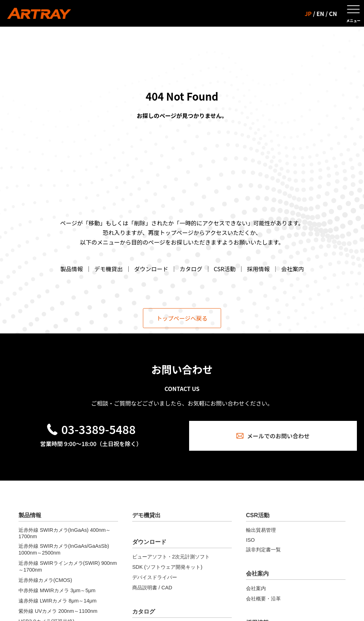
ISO (250, 540)
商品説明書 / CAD (152, 588)
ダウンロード (151, 269)
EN (320, 14)
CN (333, 14)
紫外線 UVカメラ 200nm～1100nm (58, 611)
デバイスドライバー (155, 577)
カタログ (191, 269)
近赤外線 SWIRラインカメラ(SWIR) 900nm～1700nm (68, 566)
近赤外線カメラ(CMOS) (45, 580)
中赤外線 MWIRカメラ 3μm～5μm (57, 590)
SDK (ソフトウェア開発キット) (167, 567)
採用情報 (258, 269)
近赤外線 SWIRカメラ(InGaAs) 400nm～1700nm (65, 533)
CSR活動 (224, 269)
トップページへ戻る (182, 318)
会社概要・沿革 (263, 599)
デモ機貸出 (108, 269)
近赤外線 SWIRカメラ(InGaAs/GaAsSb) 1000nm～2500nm (64, 549)
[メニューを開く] (353, 13)
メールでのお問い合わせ (273, 436)
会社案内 (293, 269)
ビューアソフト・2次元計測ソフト (171, 557)
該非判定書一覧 (263, 550)
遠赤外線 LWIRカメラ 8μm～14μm (57, 601)
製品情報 (71, 269)
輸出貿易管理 (261, 530)
